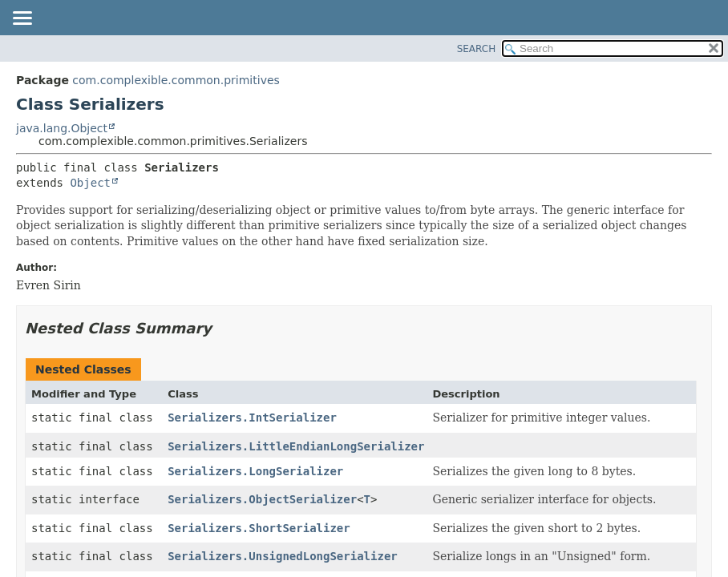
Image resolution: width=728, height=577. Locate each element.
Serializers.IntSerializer (252, 418)
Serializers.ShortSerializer (259, 528)
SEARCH (477, 49)
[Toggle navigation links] (22, 19)
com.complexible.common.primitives (176, 80)
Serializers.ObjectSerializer (262, 499)
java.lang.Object (62, 128)
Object (90, 183)
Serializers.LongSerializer (255, 471)
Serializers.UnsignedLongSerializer (283, 556)
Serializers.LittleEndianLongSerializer (296, 446)
